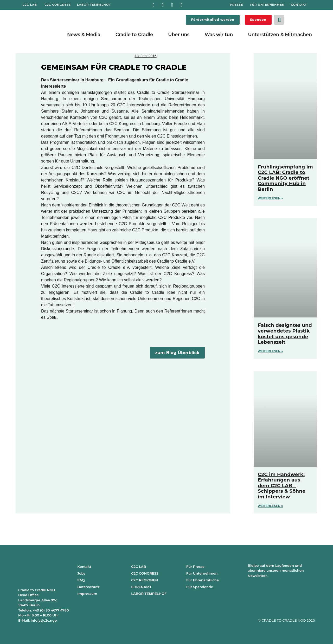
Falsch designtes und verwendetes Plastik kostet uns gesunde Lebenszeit (285, 334)
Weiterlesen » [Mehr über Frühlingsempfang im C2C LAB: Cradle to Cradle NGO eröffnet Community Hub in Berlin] (270, 198)
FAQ (81, 580)
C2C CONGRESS (145, 573)
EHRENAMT (141, 587)
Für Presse (195, 567)
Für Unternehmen (202, 573)
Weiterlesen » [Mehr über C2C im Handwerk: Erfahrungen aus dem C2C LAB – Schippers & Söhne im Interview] (270, 506)
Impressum (87, 594)
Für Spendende (200, 587)
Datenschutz (88, 587)
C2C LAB (139, 567)
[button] (279, 20)
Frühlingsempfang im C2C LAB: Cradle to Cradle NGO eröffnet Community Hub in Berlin (285, 178)
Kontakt (84, 567)
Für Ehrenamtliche (203, 580)
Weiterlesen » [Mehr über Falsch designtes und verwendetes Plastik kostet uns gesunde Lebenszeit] (270, 351)
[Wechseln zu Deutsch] (297, 19)
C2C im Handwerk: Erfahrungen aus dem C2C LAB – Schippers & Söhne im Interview (282, 486)
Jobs (81, 573)
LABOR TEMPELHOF (149, 594)
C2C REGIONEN (145, 580)
